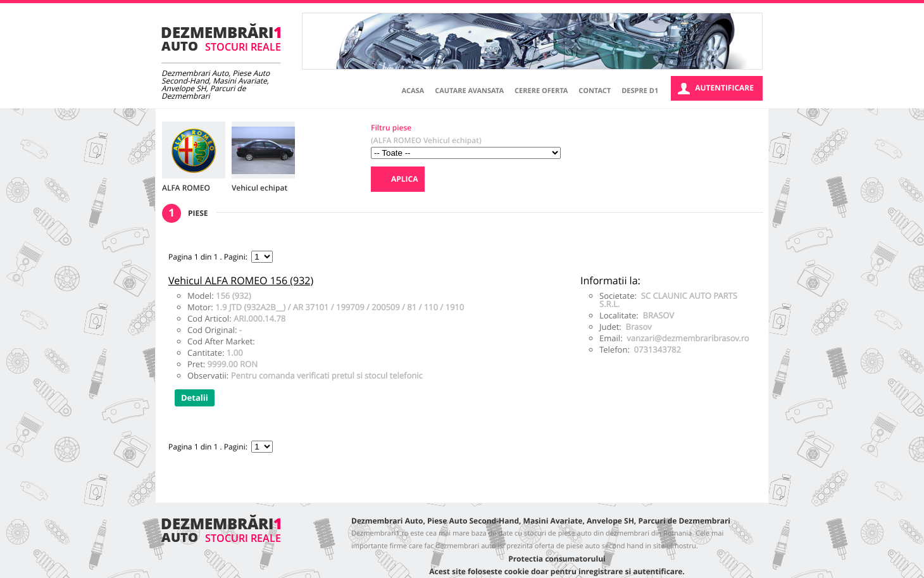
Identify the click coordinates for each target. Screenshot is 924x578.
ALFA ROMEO (186, 188)
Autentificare (716, 88)
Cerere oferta (541, 91)
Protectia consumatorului (557, 559)
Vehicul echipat (259, 188)
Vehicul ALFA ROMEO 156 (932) (241, 280)
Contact (595, 91)
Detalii (195, 398)
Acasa (413, 91)
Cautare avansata (469, 91)
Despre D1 (640, 91)
